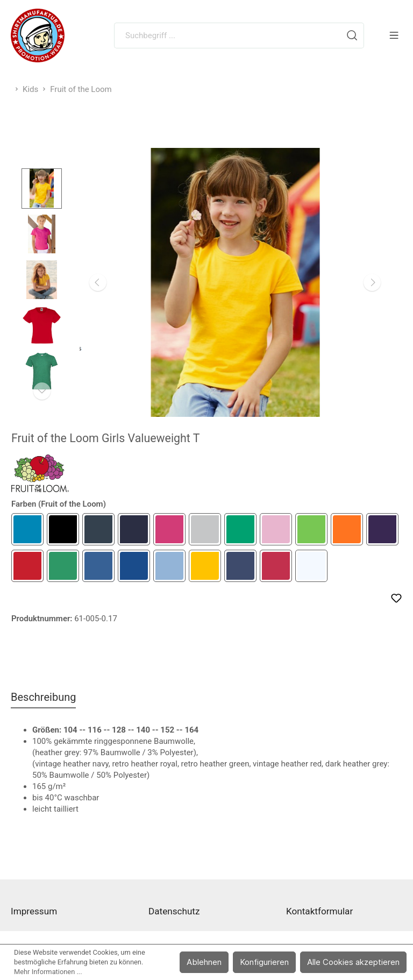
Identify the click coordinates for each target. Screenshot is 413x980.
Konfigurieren (264, 962)
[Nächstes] (372, 282)
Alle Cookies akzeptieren (353, 962)
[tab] (43, 697)
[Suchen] (352, 35)
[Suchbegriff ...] (227, 35)
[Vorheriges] (98, 282)
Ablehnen (204, 962)
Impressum (34, 911)
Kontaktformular (319, 911)
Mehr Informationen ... (48, 972)
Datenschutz (174, 911)
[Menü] (394, 35)
